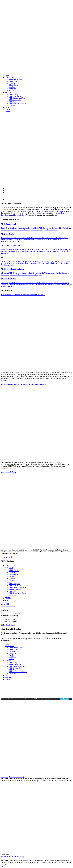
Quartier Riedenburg (8, 472)
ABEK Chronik (14, 81)
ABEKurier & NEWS (16, 79)
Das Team (12, 83)
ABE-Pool (12, 102)
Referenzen (9, 109)
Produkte (8, 92)
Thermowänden (19, 215)
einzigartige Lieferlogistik (55, 211)
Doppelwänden (6, 215)
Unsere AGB (5, 604)
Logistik (8, 107)
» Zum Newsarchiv (7, 557)
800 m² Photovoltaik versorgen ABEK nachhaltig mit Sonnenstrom (24, 384)
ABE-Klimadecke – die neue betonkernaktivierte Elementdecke (23, 295)
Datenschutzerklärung (8, 606)
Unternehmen (9, 78)
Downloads (13, 105)
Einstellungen (65, 699)
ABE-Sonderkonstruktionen (18, 104)
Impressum (4, 777)
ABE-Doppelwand (15, 96)
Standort (12, 87)
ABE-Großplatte (14, 94)
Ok (5, 864)
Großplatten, (61, 213)
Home (7, 76)
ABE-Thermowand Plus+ (17, 98)
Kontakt (12, 91)
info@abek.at (11, 625)
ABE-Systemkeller (15, 100)
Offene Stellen (14, 85)
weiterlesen (6, 380)
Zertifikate (12, 89)
